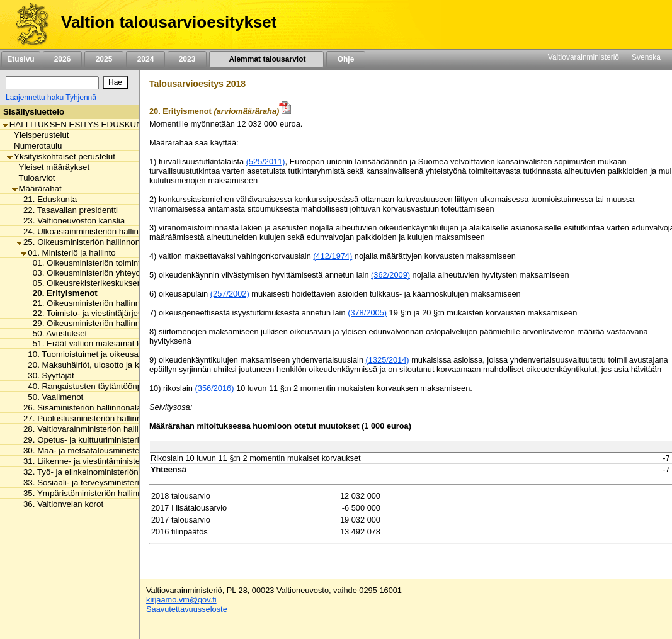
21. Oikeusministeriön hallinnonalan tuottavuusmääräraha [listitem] (136, 303)
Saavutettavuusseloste (187, 609)
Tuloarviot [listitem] (34, 178)
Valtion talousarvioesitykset (169, 22)
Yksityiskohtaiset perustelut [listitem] (61, 156)
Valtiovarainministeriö (584, 57)
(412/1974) (333, 256)
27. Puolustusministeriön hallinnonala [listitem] (89, 418)
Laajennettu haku (35, 98)
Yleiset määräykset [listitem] (51, 167)
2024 (145, 59)
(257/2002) (230, 294)
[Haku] (52, 83)
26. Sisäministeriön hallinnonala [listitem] (79, 408)
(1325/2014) (388, 360)
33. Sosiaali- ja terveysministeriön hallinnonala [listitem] (106, 483)
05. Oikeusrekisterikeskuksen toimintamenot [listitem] (111, 283)
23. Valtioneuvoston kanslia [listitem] (71, 221)
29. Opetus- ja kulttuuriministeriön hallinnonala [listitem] (106, 440)
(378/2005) (367, 313)
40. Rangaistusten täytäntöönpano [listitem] (88, 386)
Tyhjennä (81, 98)
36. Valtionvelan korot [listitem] (60, 504)
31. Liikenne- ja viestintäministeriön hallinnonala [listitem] (109, 461)
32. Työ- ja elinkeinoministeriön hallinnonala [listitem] (101, 472)
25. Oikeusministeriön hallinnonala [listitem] (84, 242)
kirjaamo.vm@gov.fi (181, 600)
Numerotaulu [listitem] (34, 146)
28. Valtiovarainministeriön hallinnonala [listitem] (92, 429)
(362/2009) (390, 275)
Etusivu (20, 59)
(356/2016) (215, 388)
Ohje (346, 59)
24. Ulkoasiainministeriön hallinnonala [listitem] (90, 231)
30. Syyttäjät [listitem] (47, 376)
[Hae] (115, 82)
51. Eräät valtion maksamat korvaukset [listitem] (102, 343)
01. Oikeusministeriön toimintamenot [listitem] (97, 263)
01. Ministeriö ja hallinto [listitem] (68, 253)
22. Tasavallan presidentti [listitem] (67, 210)
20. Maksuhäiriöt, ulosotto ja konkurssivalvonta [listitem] (111, 365)
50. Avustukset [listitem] (57, 333)
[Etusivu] (27, 25)
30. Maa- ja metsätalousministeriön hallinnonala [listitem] (109, 450)
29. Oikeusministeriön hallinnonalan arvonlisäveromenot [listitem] (134, 323)
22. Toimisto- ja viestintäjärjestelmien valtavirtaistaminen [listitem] (134, 313)
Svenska (646, 57)
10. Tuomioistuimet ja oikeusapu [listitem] (84, 354)
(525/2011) (266, 161)
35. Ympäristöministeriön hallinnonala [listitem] (89, 493)
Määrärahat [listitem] (37, 189)
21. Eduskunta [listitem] (47, 199)
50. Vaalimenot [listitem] (52, 397)
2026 (62, 59)
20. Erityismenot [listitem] (62, 293)
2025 (104, 59)
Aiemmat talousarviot (266, 59)
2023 (187, 59)
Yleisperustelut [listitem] (38, 135)
